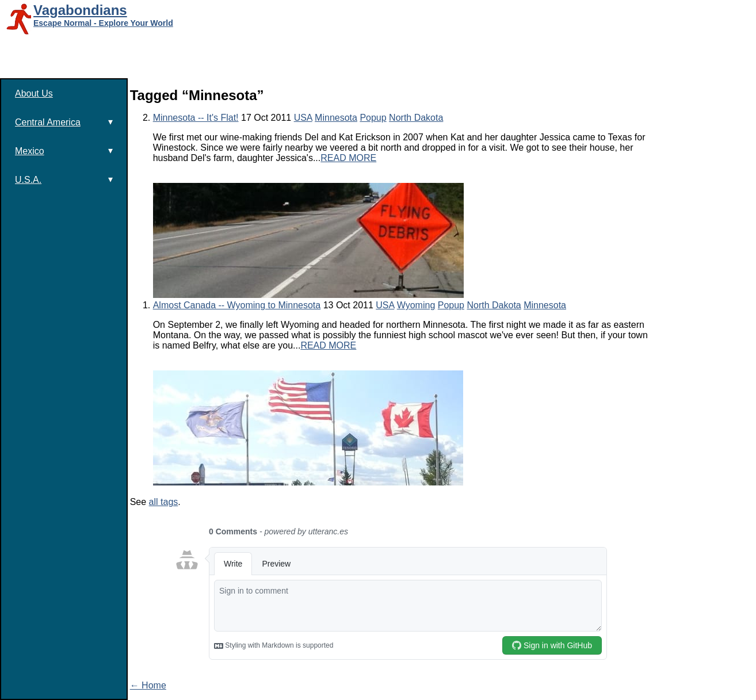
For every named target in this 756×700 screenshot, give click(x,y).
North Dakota (416, 118)
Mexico (64, 151)
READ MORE (348, 158)
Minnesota (336, 118)
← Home (148, 685)
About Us (34, 93)
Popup (373, 118)
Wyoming (416, 305)
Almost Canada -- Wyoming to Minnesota (237, 305)
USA (303, 118)
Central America (64, 122)
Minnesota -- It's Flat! (196, 118)
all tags (164, 502)
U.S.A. (64, 179)
